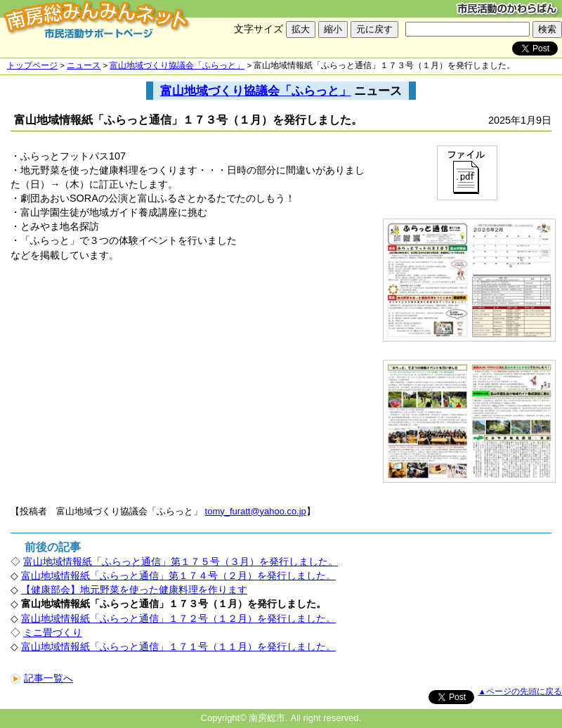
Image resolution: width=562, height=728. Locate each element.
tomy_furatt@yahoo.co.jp (256, 511)
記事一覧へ (42, 678)
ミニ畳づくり (53, 632)
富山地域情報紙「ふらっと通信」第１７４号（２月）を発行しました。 (178, 576)
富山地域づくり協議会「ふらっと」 (177, 65)
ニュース (84, 65)
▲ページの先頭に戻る (520, 691)
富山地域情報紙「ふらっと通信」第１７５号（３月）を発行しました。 (181, 561)
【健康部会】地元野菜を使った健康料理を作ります (134, 590)
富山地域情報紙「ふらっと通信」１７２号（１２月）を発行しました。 (178, 618)
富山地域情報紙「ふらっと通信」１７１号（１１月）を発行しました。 (178, 646)
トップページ (32, 65)
